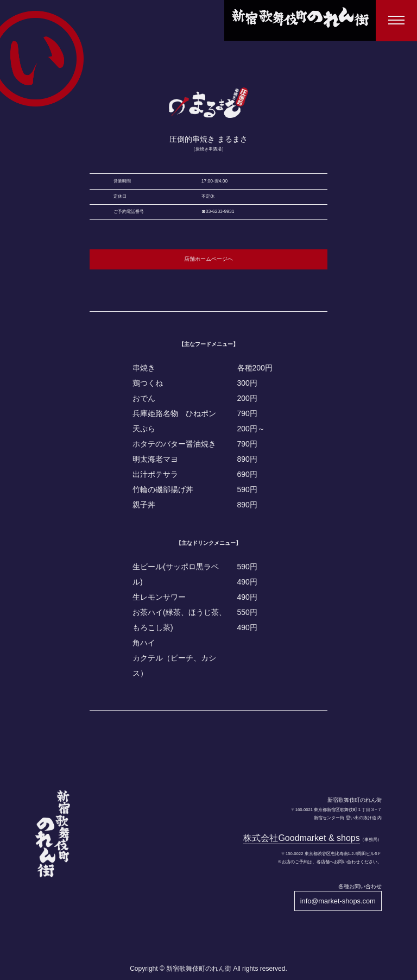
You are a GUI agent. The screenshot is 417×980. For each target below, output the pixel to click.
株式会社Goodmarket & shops (301, 838)
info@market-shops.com (338, 901)
